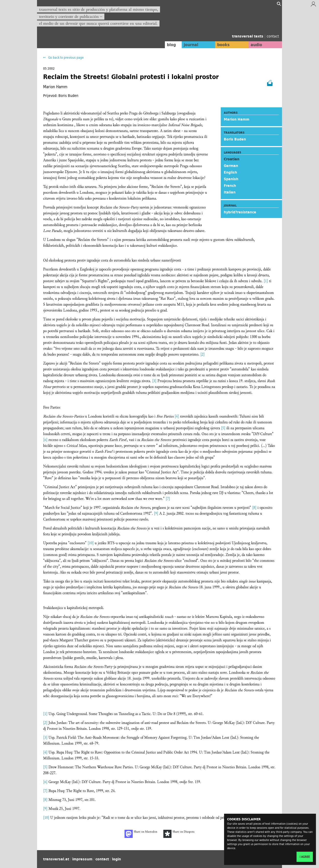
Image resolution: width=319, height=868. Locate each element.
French (230, 186)
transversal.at (56, 859)
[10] (91, 543)
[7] (168, 499)
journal (189, 45)
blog (169, 45)
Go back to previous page (66, 57)
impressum (82, 859)
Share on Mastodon (141, 834)
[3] (154, 381)
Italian (230, 192)
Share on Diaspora (179, 834)
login (116, 859)
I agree (305, 857)
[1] (266, 281)
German (231, 166)
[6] (45, 440)
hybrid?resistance (240, 212)
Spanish (231, 179)
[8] (254, 508)
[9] (156, 514)
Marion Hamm (237, 119)
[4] (177, 416)
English (230, 172)
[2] (203, 354)
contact (273, 36)
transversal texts (248, 36)
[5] (223, 428)
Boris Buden (235, 139)
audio (256, 45)
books (222, 45)
